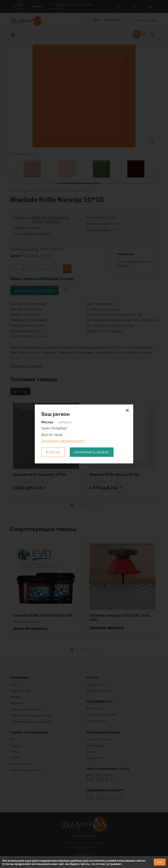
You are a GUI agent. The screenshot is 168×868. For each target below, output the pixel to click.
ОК (160, 862)
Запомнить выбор (92, 452)
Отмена (53, 452)
